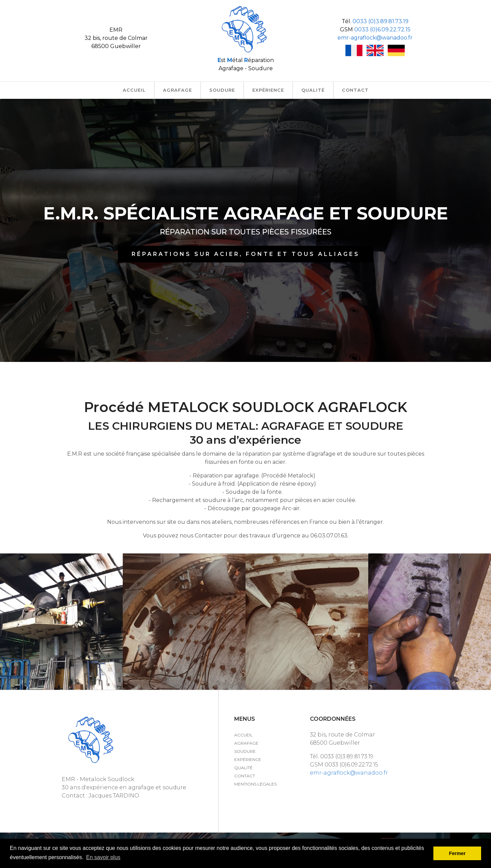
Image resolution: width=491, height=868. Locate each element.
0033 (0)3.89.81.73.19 (381, 21)
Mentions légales (255, 784)
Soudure (245, 751)
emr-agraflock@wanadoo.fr (375, 38)
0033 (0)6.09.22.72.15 (382, 29)
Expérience (248, 759)
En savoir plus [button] (103, 857)
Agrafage (246, 743)
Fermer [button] (457, 853)
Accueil (243, 735)
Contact (245, 776)
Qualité (243, 768)
